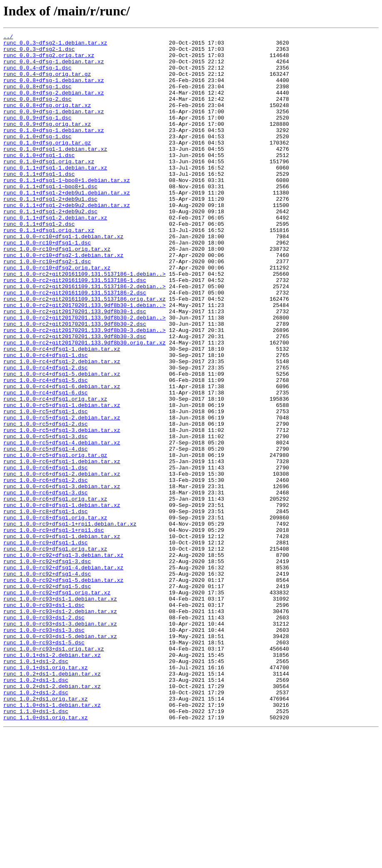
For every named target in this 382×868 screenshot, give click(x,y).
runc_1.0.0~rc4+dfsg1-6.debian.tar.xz (62, 457)
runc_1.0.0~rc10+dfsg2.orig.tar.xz (57, 315)
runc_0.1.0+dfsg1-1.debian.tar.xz (55, 172)
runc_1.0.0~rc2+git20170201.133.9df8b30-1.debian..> (84, 360)
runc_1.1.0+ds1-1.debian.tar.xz (52, 840)
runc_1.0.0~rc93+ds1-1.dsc (44, 720)
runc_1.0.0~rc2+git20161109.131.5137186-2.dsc (75, 345)
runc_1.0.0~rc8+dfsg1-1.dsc (46, 607)
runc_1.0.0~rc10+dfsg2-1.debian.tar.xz (63, 300)
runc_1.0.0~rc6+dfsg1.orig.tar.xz (55, 592)
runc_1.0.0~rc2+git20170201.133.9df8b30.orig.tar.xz (84, 405)
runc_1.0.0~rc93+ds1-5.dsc (44, 765)
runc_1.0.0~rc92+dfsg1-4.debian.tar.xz (63, 675)
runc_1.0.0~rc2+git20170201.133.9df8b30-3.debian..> (84, 390)
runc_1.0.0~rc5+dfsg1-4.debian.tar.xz (62, 525)
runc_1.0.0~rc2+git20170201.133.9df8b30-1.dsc (75, 367)
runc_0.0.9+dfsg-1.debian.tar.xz (54, 127)
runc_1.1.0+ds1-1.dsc (36, 847)
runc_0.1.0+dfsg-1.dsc (37, 157)
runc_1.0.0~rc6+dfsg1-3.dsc (46, 585)
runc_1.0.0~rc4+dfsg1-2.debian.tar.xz (62, 427)
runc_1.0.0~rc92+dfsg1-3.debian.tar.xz (63, 660)
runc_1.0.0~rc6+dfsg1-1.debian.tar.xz (62, 547)
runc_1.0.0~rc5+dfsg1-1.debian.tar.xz (62, 480)
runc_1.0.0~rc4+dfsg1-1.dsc (46, 420)
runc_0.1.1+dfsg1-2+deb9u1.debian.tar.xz (67, 225)
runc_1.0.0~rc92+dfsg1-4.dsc (47, 682)
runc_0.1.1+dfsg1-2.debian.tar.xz (55, 255)
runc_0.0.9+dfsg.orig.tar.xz (47, 142)
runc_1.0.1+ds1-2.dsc (36, 787)
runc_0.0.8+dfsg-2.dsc (37, 112)
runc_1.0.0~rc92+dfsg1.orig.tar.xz (57, 705)
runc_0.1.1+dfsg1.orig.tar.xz (49, 270)
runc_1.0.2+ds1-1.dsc (36, 810)
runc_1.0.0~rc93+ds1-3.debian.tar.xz (60, 742)
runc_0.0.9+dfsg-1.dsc (37, 135)
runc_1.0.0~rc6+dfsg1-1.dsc (46, 555)
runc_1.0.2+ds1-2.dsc (36, 825)
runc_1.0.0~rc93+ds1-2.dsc (44, 735)
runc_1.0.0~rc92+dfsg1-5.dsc (47, 697)
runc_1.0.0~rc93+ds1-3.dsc (44, 750)
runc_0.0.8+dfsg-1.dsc (37, 97)
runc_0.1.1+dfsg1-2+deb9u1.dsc (50, 232)
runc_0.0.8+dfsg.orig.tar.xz (47, 120)
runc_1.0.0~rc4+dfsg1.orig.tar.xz (55, 472)
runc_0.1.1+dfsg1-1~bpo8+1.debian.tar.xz (67, 210)
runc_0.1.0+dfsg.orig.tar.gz (47, 165)
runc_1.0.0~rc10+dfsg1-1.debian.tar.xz (63, 277)
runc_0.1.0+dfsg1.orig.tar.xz (49, 187)
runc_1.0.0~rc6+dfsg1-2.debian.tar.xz (62, 562)
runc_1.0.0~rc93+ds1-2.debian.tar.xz (60, 727)
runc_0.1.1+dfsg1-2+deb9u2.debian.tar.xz (67, 240)
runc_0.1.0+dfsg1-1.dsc (39, 180)
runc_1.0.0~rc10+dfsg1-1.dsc (47, 285)
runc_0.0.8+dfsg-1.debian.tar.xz (54, 90)
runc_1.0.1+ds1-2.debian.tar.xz (52, 780)
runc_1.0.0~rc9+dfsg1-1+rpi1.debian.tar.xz (70, 622)
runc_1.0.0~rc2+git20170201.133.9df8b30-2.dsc (75, 382)
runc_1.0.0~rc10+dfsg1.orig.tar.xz (57, 292)
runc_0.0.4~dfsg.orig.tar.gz (47, 82)
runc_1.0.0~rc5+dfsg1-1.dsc (46, 487)
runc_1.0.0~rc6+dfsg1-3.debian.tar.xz (62, 577)
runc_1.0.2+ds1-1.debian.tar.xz (52, 802)
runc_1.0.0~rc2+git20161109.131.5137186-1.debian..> (84, 322)
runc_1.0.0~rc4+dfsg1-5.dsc (46, 450)
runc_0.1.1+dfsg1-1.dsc (39, 202)
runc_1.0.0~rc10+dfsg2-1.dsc (47, 307)
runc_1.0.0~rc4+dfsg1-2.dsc (46, 435)
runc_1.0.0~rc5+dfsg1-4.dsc (46, 532)
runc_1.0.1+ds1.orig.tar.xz (46, 795)
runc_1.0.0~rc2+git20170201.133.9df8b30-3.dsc (75, 397)
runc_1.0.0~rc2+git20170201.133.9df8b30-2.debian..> (84, 375)
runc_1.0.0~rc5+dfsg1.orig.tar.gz (55, 540)
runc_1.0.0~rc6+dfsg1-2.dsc (46, 570)
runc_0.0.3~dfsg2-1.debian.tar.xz (55, 45)
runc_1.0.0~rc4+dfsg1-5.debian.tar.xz (62, 442)
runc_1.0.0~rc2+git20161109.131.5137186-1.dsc (75, 330)
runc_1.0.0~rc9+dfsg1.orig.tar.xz (55, 652)
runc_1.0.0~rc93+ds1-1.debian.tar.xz (60, 712)
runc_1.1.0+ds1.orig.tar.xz (46, 855)
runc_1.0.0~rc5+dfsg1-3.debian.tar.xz (62, 510)
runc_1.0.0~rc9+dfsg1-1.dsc (46, 645)
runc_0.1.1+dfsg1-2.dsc (39, 262)
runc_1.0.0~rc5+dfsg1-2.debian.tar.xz (62, 495)
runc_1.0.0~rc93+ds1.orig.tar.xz (54, 772)
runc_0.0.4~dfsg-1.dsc (37, 75)
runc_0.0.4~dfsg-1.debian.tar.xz (54, 67)
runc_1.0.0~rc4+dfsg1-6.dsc (46, 465)
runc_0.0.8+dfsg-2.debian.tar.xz (54, 105)
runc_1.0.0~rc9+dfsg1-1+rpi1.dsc (54, 630)
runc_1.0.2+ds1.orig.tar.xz (46, 832)
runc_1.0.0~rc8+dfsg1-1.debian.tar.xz (62, 600)
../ (8, 37)
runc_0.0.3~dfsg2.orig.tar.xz (49, 60)
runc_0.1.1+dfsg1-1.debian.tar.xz (55, 195)
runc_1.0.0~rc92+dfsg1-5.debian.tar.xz (63, 690)
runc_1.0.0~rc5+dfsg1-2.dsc (46, 502)
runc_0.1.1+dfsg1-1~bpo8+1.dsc (50, 217)
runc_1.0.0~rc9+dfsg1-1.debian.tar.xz (62, 637)
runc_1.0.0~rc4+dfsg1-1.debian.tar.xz (62, 412)
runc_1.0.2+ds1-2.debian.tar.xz (52, 817)
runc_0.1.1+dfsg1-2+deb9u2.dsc (50, 247)
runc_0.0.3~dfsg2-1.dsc (39, 52)
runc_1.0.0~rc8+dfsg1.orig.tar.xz (55, 615)
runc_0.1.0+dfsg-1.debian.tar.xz (54, 150)
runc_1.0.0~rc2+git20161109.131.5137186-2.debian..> (84, 337)
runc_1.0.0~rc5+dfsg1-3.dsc (46, 517)
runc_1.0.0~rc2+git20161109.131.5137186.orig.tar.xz (84, 352)
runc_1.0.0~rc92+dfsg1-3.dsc (47, 667)
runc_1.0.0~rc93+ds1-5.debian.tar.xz (60, 757)
